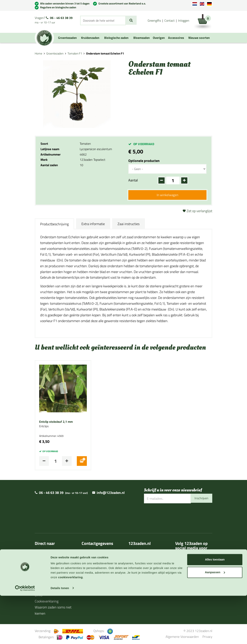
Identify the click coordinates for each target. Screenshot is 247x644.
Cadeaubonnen (46, 583)
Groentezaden (55, 53)
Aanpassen (215, 621)
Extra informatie (93, 224)
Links (38, 596)
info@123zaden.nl (111, 493)
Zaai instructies (129, 224)
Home (38, 53)
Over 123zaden (46, 553)
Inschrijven (200, 499)
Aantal (133, 180)
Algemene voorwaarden (99, 583)
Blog (38, 589)
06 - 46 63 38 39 (61, 18)
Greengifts (154, 20)
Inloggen (184, 20)
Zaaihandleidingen (48, 571)
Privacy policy (92, 589)
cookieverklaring (70, 626)
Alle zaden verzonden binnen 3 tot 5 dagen (65, 3)
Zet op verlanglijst (199, 211)
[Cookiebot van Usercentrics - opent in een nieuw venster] (25, 636)
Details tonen (60, 636)
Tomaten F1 (75, 53)
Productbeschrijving (54, 225)
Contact (170, 20)
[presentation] (173, 516)
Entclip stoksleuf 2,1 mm (56, 422)
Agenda (40, 577)
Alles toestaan (215, 608)
